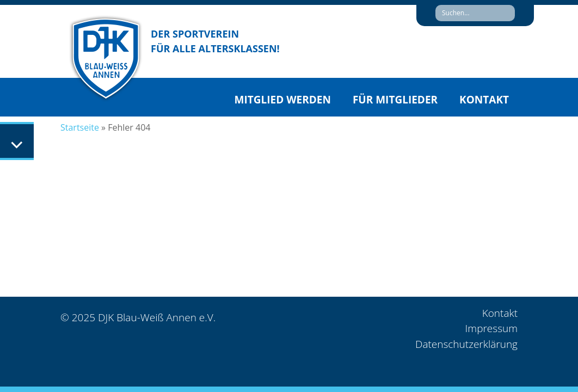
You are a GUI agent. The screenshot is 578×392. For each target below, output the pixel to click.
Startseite (80, 127)
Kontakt (484, 100)
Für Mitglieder (395, 100)
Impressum (491, 328)
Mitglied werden (283, 100)
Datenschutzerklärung (466, 344)
